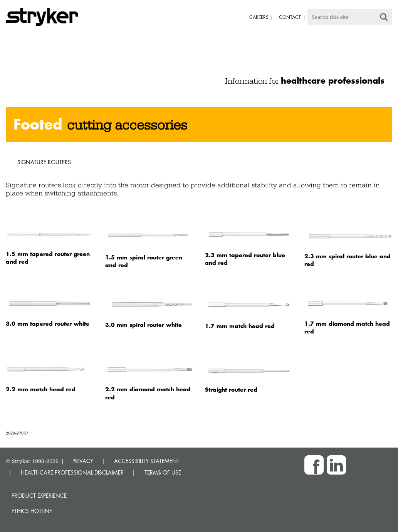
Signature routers (44, 162)
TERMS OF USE (163, 472)
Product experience (39, 496)
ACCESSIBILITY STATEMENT (147, 461)
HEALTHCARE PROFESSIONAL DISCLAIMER (72, 472)
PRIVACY (83, 461)
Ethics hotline (32, 511)
